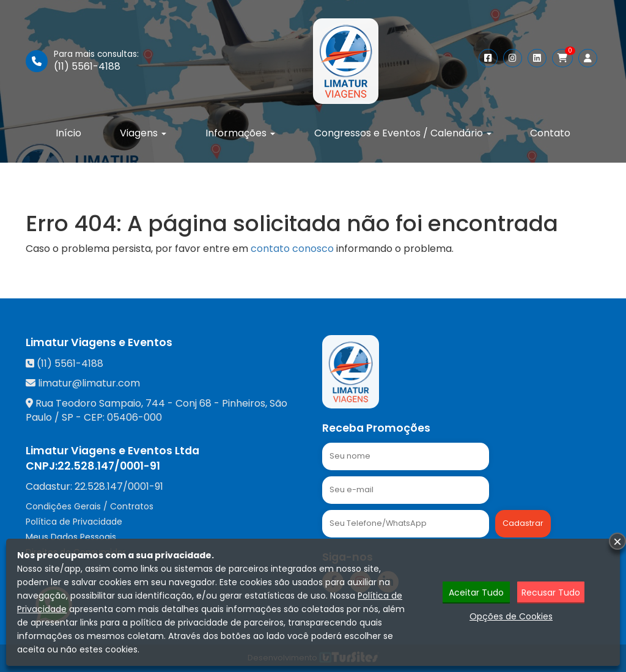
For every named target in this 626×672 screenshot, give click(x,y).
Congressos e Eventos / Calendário (403, 133)
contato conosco (292, 249)
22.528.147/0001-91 (109, 466)
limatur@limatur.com (89, 383)
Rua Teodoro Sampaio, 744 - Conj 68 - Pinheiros (150, 403)
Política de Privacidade (74, 522)
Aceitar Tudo (476, 593)
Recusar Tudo (551, 593)
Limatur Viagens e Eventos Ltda (112, 451)
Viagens (143, 133)
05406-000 (134, 417)
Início (68, 133)
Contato (550, 133)
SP (68, 417)
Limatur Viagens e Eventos (99, 342)
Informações (240, 133)
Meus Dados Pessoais (71, 537)
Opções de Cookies (511, 616)
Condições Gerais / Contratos (90, 506)
